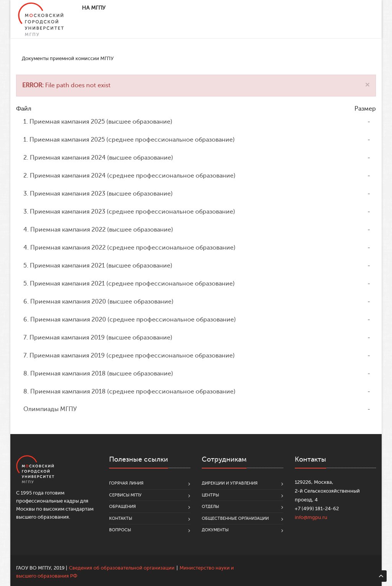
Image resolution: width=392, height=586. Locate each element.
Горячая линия (126, 483)
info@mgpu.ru (311, 517)
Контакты (121, 518)
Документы (215, 530)
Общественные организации (235, 518)
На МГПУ (94, 8)
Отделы (210, 507)
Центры (210, 495)
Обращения (122, 507)
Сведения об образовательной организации (122, 568)
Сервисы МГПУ (125, 495)
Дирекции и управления (230, 483)
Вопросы (120, 530)
